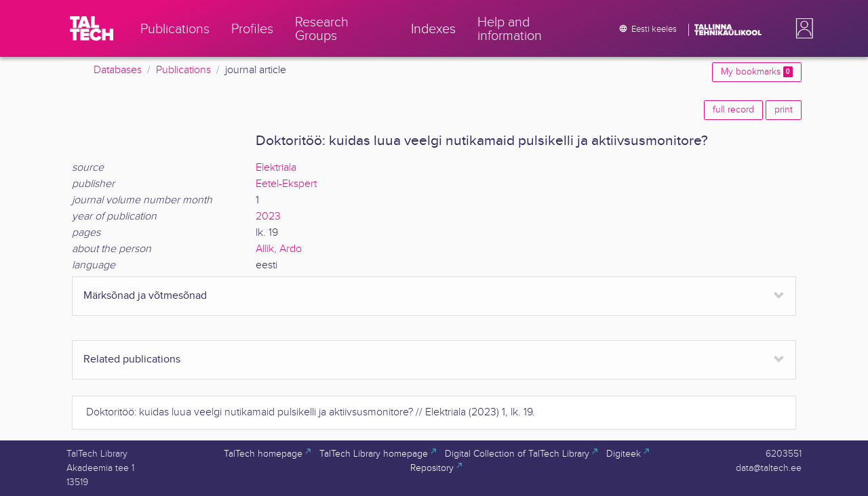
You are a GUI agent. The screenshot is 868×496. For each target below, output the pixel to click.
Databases (118, 70)
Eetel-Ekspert (286, 184)
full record (733, 110)
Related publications (132, 359)
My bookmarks (757, 72)
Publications (183, 70)
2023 (268, 216)
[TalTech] (92, 28)
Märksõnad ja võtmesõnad (145, 296)
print (784, 110)
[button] (802, 28)
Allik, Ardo (279, 249)
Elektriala (276, 168)
